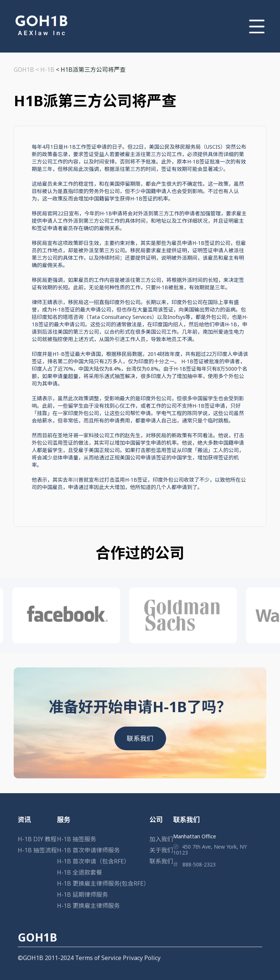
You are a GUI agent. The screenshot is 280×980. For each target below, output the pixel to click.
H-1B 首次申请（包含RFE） (93, 861)
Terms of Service (98, 958)
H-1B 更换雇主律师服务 (88, 906)
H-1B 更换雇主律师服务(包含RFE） (103, 883)
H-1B (47, 70)
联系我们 (140, 738)
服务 (64, 819)
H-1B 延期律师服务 (82, 895)
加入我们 (161, 839)
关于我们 (161, 850)
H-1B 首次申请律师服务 (88, 850)
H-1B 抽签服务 (77, 839)
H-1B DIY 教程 (37, 839)
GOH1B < (27, 70)
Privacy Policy (142, 958)
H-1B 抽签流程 (37, 850)
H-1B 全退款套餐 (80, 872)
